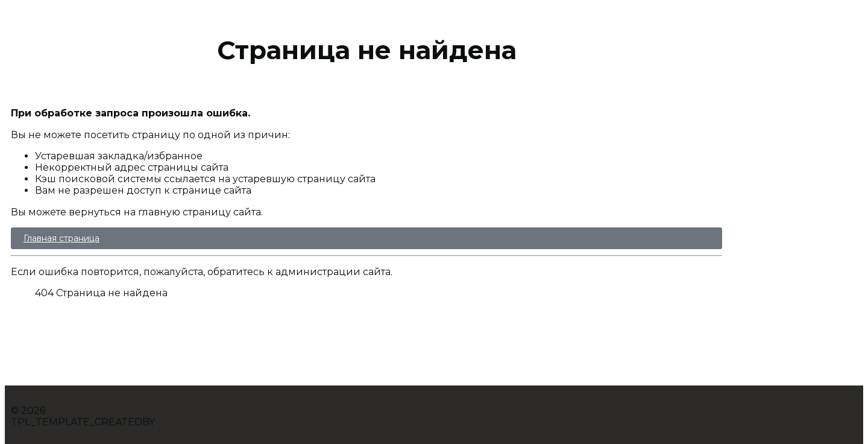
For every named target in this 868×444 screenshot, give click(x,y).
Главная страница (61, 238)
